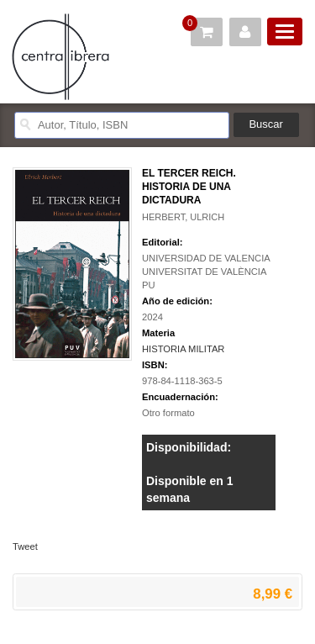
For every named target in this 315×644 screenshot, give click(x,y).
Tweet (25, 546)
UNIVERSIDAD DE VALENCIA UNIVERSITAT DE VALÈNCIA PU (206, 272)
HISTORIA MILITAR (183, 349)
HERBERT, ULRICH (183, 217)
